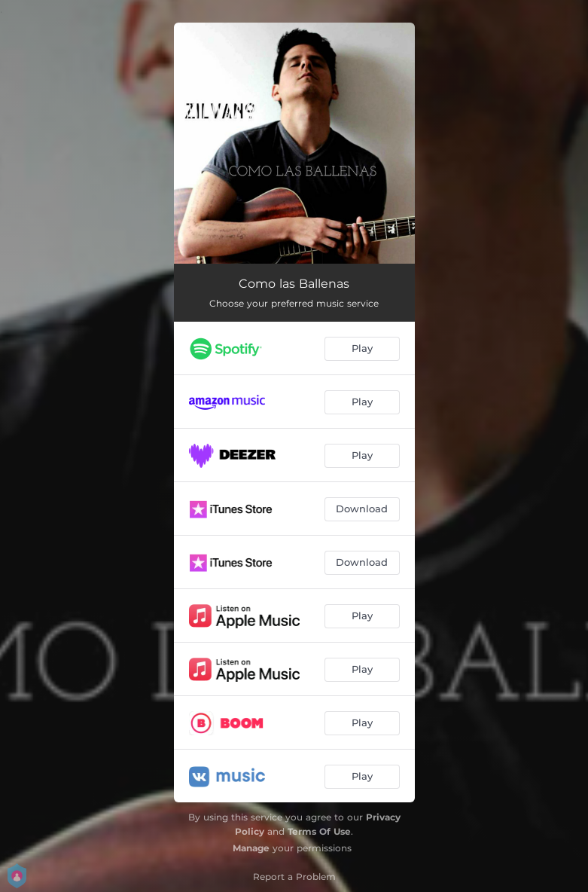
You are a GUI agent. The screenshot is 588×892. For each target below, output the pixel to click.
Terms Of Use (319, 831)
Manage (251, 848)
